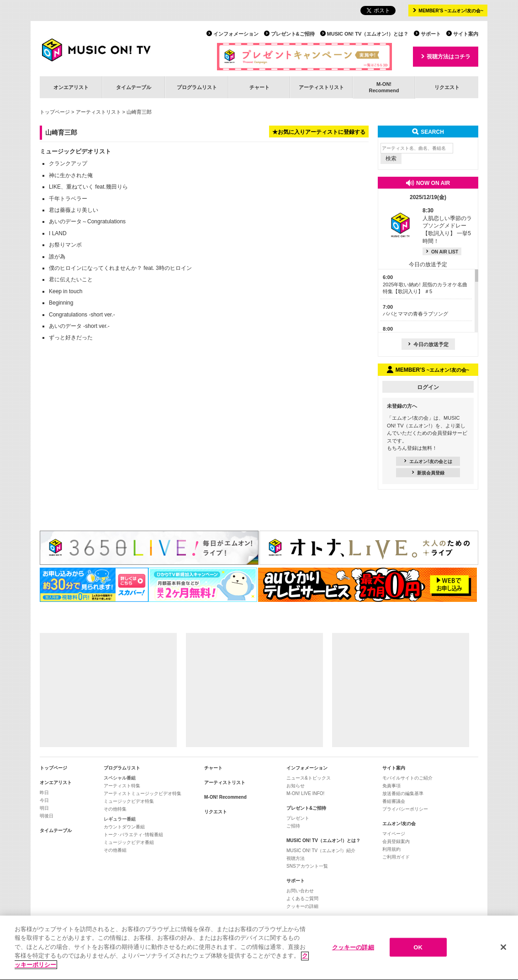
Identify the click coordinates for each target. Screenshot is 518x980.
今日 (44, 800)
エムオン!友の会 (399, 824)
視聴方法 (296, 858)
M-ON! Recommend (225, 797)
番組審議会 (394, 801)
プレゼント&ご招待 (293, 34)
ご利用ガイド (396, 857)
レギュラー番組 (120, 819)
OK (418, 950)
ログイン (428, 387)
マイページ (394, 834)
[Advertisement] (108, 690)
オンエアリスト (71, 87)
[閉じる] (503, 950)
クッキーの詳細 (302, 906)
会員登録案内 (396, 841)
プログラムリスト (197, 87)
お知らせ (296, 786)
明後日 (47, 816)
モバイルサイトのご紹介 (407, 778)
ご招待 (293, 826)
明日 (44, 808)
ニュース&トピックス (309, 778)
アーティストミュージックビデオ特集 (143, 793)
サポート (431, 34)
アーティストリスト (321, 87)
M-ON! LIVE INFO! (305, 793)
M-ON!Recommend (384, 87)
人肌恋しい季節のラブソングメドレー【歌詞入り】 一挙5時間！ (447, 226)
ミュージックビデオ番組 (129, 842)
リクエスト (447, 87)
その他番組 (115, 850)
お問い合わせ (300, 891)
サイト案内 (466, 34)
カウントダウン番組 (124, 827)
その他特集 (115, 809)
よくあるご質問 (302, 898)
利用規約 (391, 849)
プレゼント (298, 818)
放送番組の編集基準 (403, 793)
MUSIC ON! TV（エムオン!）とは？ (368, 34)
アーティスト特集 (122, 786)
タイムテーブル (134, 87)
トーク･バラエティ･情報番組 (133, 835)
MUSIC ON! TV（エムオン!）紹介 (321, 851)
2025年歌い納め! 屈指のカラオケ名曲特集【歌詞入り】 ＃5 (425, 284)
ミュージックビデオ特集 (129, 801)
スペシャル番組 (120, 778)
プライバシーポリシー (405, 809)
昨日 (44, 793)
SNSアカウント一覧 (307, 866)
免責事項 (391, 786)
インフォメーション (236, 34)
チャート (259, 87)
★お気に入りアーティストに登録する (319, 132)
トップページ (55, 112)
